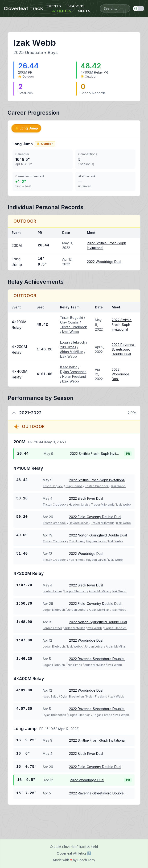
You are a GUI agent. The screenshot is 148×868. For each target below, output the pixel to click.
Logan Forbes (103, 715)
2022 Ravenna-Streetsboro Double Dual (124, 349)
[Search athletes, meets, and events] (115, 8)
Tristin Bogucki (72, 318)
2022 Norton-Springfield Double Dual (98, 535)
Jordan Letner (52, 591)
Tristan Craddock (74, 327)
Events (54, 6)
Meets (84, 11)
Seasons (76, 6)
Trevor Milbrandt (102, 505)
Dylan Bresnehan (73, 372)
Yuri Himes (68, 347)
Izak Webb (71, 332)
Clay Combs (69, 322)
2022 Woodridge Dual (104, 262)
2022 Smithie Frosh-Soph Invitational (122, 325)
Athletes (62, 11)
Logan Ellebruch (73, 342)
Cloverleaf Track (23, 8)
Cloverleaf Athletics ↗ (74, 853)
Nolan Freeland (74, 376)
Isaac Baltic (69, 367)
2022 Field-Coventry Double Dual (95, 517)
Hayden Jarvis (79, 505)
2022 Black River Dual (86, 498)
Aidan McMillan (72, 352)
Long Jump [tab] (26, 128)
